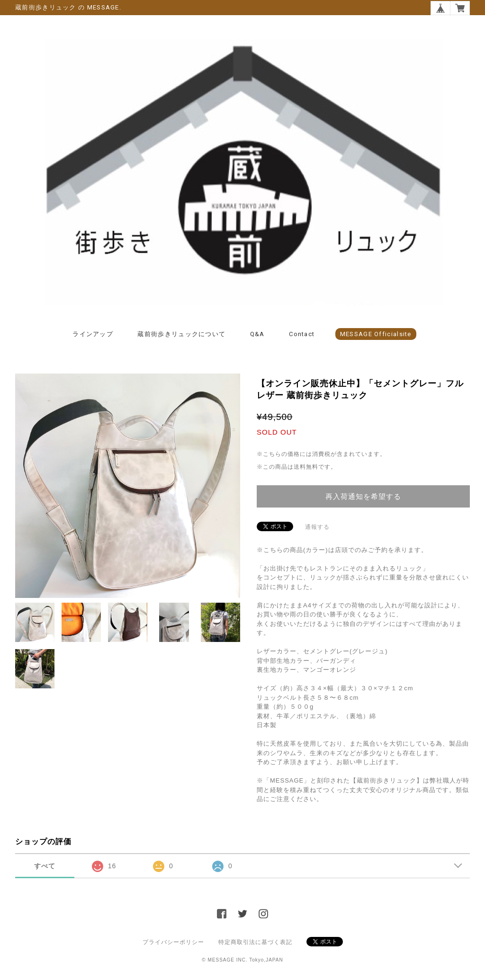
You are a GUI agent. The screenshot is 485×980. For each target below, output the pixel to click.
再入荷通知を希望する (363, 496)
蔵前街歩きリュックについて (181, 334)
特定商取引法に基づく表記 (255, 942)
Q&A (257, 334)
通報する (317, 527)
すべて (45, 866)
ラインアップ (93, 334)
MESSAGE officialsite (376, 334)
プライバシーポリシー (173, 942)
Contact (302, 334)
